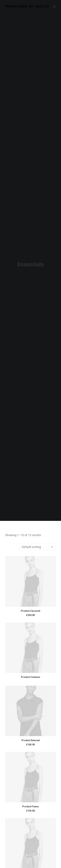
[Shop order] (38, 543)
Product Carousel (30, 607)
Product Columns (31, 674)
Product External (31, 737)
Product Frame (30, 803)
